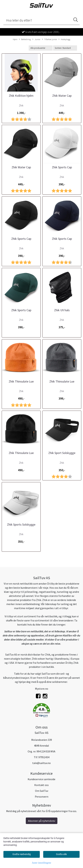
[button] (41, 711)
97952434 (44, 757)
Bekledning (25, 39)
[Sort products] (65, 48)
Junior (36, 39)
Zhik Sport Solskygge (62, 453)
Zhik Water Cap (62, 96)
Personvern (42, 797)
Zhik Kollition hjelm (21, 96)
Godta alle (61, 854)
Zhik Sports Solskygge (21, 524)
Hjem (15, 39)
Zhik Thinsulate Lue (21, 381)
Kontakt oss (41, 785)
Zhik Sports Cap (62, 167)
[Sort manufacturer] (41, 48)
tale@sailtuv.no (41, 763)
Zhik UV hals (62, 310)
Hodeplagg (64, 39)
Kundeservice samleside (41, 779)
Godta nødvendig (22, 854)
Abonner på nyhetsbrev (42, 821)
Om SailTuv (42, 791)
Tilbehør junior (50, 39)
